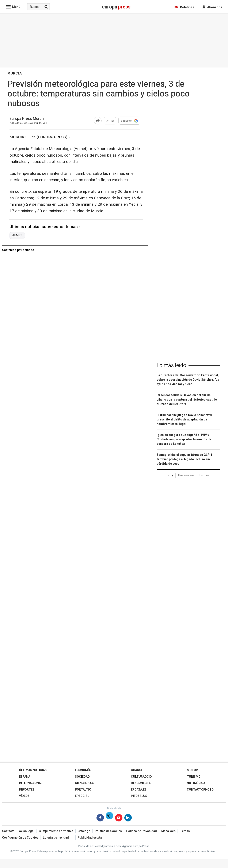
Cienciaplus (85, 783)
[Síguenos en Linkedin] (128, 819)
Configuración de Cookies (20, 838)
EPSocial (82, 796)
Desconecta (141, 783)
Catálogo (84, 831)
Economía (83, 770)
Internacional (31, 783)
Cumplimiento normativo (56, 831)
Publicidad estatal (90, 838)
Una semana (186, 475)
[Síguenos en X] (109, 819)
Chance (137, 770)
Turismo (194, 777)
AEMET (17, 236)
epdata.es (139, 790)
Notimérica (196, 783)
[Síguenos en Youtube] (119, 819)
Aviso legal (27, 831)
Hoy (170, 475)
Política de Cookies (108, 831)
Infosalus (139, 796)
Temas (185, 831)
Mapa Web (168, 831)
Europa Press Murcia (27, 119)
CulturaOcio (141, 777)
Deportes (27, 790)
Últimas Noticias (33, 770)
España (25, 777)
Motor (192, 770)
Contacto (8, 831)
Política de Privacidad (142, 831)
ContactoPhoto (200, 790)
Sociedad (82, 777)
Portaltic (83, 790)
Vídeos (24, 796)
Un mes (204, 475)
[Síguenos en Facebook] (100, 819)
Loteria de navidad (56, 838)
